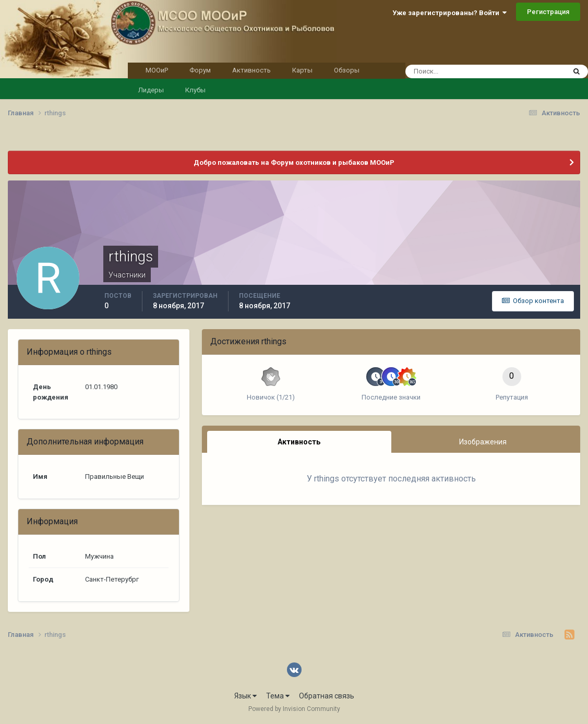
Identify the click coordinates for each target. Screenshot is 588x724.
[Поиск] (466, 71)
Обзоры (347, 70)
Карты (302, 70)
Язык (245, 696)
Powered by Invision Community (294, 709)
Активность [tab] (299, 442)
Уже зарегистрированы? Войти (449, 13)
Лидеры (151, 90)
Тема (278, 696)
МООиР (157, 70)
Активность (251, 70)
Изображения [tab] (483, 442)
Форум (200, 70)
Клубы (195, 90)
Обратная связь (327, 696)
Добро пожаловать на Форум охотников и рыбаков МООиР (294, 162)
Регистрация (548, 12)
